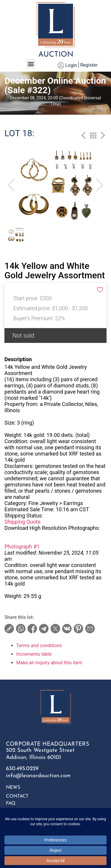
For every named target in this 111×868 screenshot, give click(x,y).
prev (83, 136)
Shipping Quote (22, 522)
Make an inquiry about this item (49, 663)
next (103, 136)
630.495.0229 (22, 769)
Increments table (34, 654)
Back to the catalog (93, 136)
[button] (31, 64)
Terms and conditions (39, 646)
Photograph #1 (22, 546)
